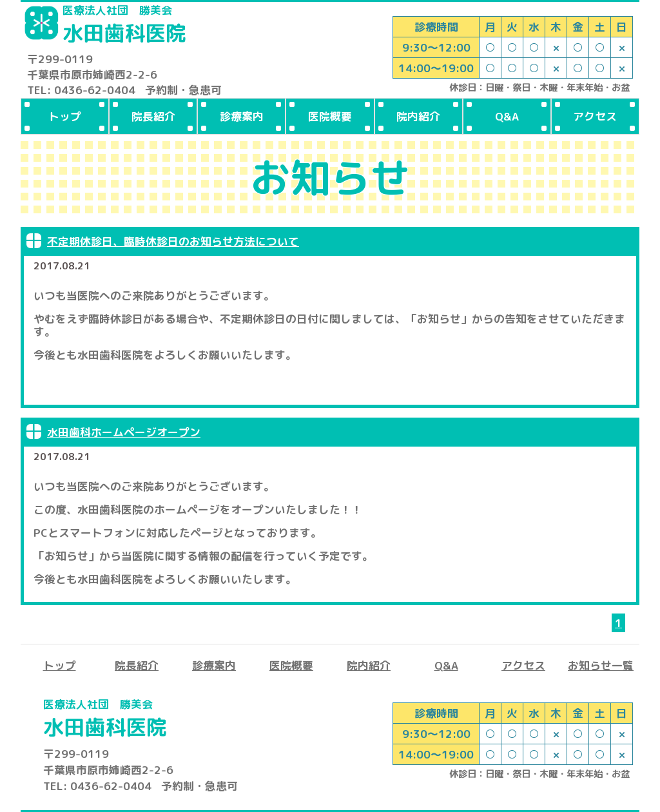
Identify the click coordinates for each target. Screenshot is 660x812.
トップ (65, 116)
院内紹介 (418, 116)
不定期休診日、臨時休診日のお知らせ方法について (173, 241)
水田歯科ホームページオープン (124, 432)
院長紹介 (153, 116)
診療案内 (242, 116)
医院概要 (330, 116)
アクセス (595, 116)
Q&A (507, 116)
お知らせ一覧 (601, 665)
